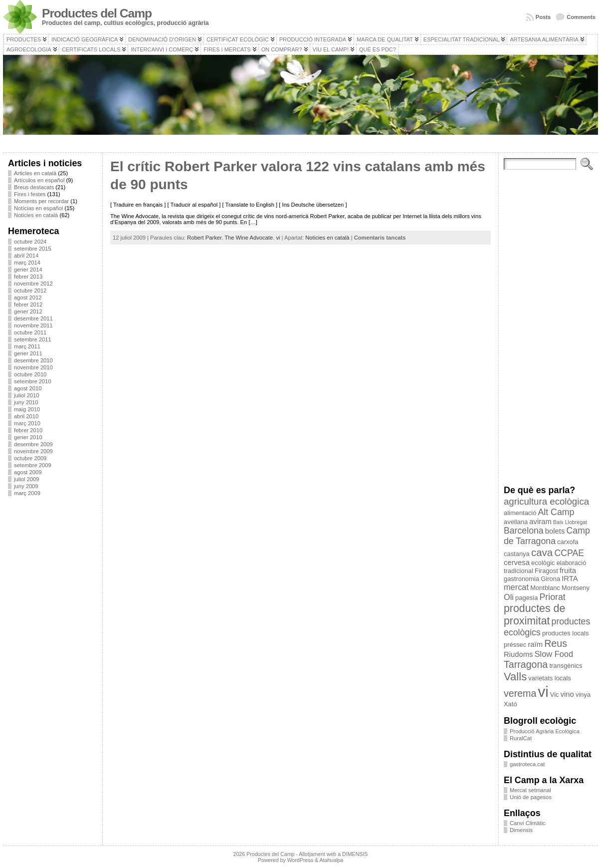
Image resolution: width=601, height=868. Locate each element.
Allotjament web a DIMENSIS (333, 854)
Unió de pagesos (531, 797)
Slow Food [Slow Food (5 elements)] (554, 654)
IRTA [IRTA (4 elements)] (570, 579)
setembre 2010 (33, 381)
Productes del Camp (97, 13)
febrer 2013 (28, 277)
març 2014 (27, 263)
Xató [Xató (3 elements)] (510, 704)
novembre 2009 (33, 451)
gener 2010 (28, 437)
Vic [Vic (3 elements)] (555, 695)
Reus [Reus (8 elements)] (556, 643)
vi (278, 238)
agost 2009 (28, 472)
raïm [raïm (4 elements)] (535, 644)
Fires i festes (30, 194)
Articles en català (35, 173)
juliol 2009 (26, 479)
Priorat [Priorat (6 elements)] (553, 597)
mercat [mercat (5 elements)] (516, 587)
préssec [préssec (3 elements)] (515, 645)
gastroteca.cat (527, 764)
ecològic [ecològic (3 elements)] (543, 563)
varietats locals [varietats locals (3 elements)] (550, 678)
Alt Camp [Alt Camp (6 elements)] (556, 512)
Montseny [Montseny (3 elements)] (576, 588)
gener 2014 (28, 270)
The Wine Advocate (249, 238)
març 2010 (27, 423)
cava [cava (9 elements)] (542, 552)
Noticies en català (36, 215)
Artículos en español (39, 180)
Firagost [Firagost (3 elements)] (546, 571)
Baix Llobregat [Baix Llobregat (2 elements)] (570, 522)
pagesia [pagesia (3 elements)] (526, 598)
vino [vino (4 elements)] (567, 694)
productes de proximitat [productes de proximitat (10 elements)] (534, 615)
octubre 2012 (30, 290)
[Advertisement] (53, 653)
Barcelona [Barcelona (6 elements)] (524, 531)
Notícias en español (38, 208)
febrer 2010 (28, 430)
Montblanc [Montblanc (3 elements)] (545, 588)
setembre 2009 (33, 465)
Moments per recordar (41, 201)
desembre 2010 (33, 360)
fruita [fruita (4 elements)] (568, 571)
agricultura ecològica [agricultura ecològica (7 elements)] (546, 501)
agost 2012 (28, 297)
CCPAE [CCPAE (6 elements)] (569, 553)
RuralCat (521, 738)
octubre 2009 (30, 458)
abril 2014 (26, 256)
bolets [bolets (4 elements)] (555, 531)
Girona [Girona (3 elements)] (550, 579)
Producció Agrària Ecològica (545, 731)
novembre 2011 (33, 325)
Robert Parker (204, 238)
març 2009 (27, 493)
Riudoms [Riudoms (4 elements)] (518, 654)
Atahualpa (331, 860)
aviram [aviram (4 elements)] (540, 522)
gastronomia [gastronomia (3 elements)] (521, 579)
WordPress (300, 860)
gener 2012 (28, 311)
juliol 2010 (26, 395)
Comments (581, 17)
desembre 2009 (33, 444)
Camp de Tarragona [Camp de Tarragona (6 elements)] (547, 536)
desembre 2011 (33, 318)
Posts (543, 17)
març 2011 (27, 346)
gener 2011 (28, 353)
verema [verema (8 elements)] (520, 693)
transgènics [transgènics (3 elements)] (566, 666)
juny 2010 (26, 402)
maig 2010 (27, 409)
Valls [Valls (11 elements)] (515, 677)
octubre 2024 (30, 242)
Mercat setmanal (530, 790)
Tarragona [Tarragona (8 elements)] (526, 664)
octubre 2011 (30, 332)
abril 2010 (26, 416)
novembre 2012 (33, 284)
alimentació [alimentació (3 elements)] (520, 513)
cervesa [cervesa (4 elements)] (517, 563)
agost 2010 (28, 388)
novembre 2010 (33, 367)
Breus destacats (34, 187)
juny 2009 (26, 486)
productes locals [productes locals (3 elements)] (566, 633)
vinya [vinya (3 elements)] (583, 695)
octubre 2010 (30, 374)
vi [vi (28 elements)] (543, 692)
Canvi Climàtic (528, 823)
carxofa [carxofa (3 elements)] (568, 542)
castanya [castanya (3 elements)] (517, 554)
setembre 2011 (33, 339)
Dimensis (521, 830)
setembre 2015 (33, 249)
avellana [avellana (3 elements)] (516, 522)
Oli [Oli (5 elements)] (509, 597)
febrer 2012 (28, 304)
